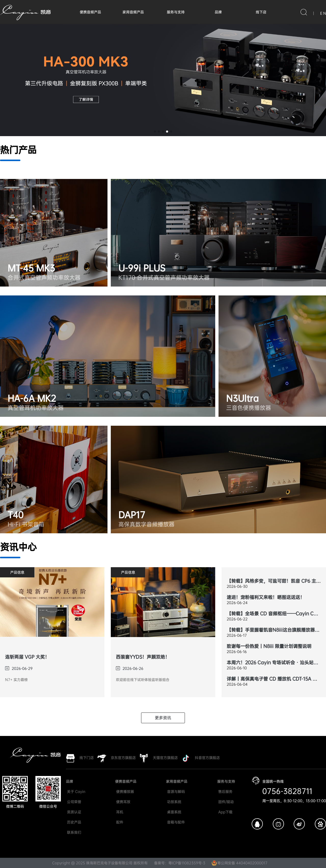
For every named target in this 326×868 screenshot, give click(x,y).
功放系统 (174, 802)
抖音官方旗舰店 (207, 758)
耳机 (119, 812)
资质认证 (74, 812)
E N (323, 13)
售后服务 (225, 792)
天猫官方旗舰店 (165, 758)
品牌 (218, 12)
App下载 (225, 812)
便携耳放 (123, 802)
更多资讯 (163, 718)
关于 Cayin (76, 792)
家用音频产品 (133, 12)
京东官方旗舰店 (123, 758)
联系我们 (74, 832)
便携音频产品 (90, 12)
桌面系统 (174, 812)
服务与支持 (176, 12)
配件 (119, 822)
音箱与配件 (175, 822)
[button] (155, 132)
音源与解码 (175, 792)
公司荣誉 (74, 802)
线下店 (261, 12)
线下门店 (87, 758)
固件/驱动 (226, 802)
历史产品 (74, 822)
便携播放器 (125, 792)
